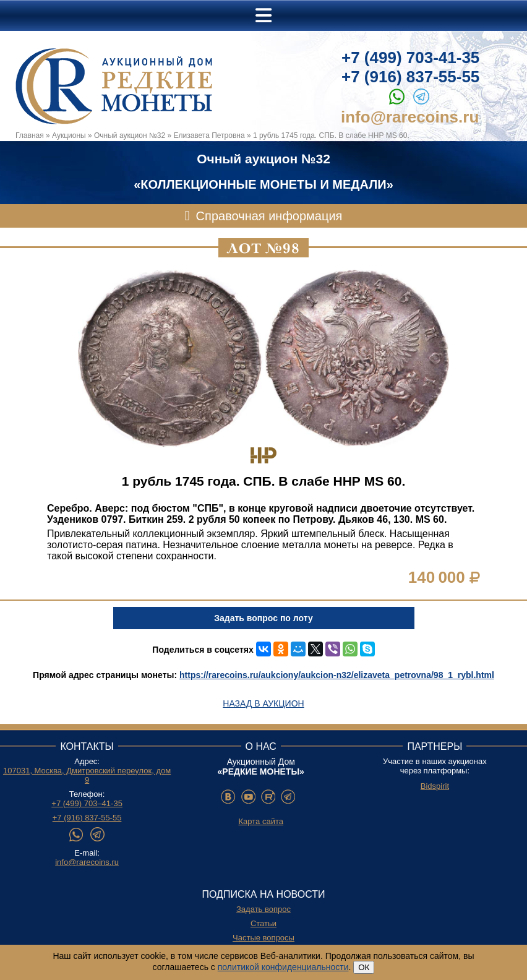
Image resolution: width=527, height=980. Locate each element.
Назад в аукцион (263, 703)
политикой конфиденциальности (283, 967)
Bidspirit (435, 786)
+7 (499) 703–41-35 (87, 803)
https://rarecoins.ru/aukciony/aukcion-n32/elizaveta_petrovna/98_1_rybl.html (337, 675)
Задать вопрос (263, 909)
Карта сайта (261, 821)
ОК (364, 967)
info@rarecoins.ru (410, 117)
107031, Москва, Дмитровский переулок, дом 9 (87, 775)
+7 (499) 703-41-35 (410, 58)
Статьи (263, 923)
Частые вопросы (263, 938)
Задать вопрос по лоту (263, 618)
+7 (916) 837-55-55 (410, 77)
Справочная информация (269, 216)
